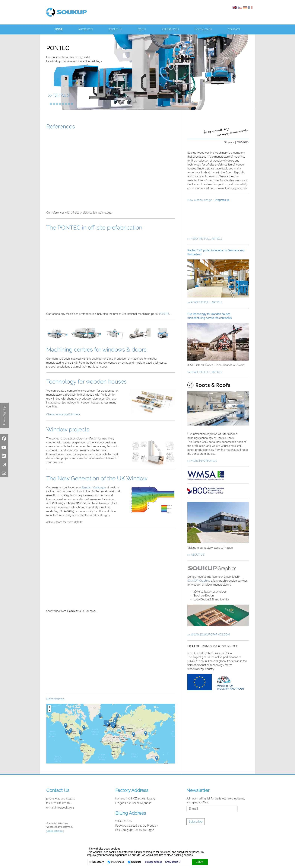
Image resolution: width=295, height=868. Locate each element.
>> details (59, 95)
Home (59, 29)
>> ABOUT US (196, 555)
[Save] (200, 862)
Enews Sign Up (4, 415)
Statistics (136, 862)
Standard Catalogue (94, 487)
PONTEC (165, 314)
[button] (173, 862)
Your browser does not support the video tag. (218, 220)
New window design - (208, 200)
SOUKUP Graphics (199, 581)
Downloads (203, 29)
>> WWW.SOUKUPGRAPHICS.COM (209, 635)
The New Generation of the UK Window (97, 478)
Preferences (117, 862)
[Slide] (48, 104)
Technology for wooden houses (86, 382)
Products (86, 29)
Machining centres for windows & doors (96, 350)
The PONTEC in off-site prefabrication (94, 228)
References (170, 29)
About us (115, 29)
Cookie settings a (55, 831)
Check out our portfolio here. (63, 414)
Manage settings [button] (154, 862)
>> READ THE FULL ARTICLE (205, 239)
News (142, 29)
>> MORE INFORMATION (202, 461)
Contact (234, 29)
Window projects (68, 429)
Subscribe (196, 822)
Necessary (98, 862)
